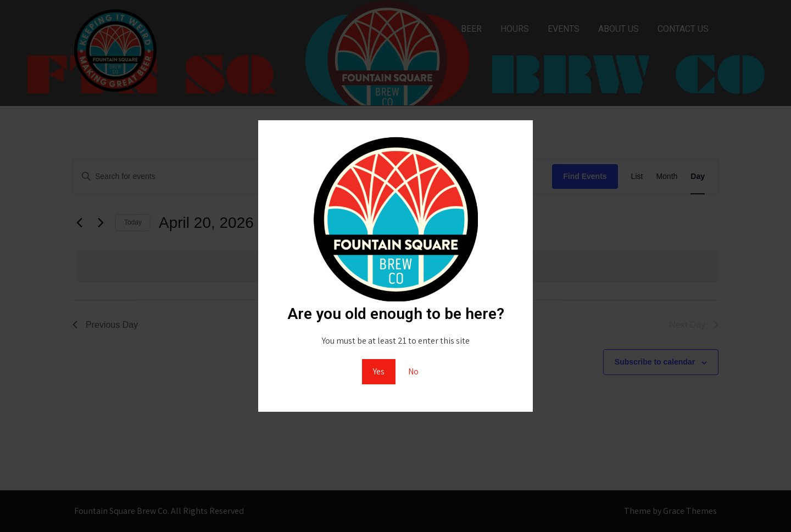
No (413, 371)
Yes (379, 371)
